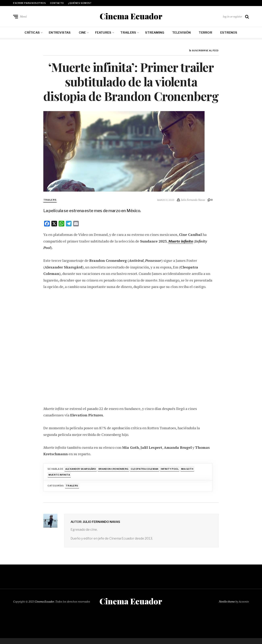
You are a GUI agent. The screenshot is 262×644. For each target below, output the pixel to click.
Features (103, 33)
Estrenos (229, 33)
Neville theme (227, 601)
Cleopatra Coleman (145, 469)
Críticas (32, 33)
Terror (205, 33)
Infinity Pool (170, 469)
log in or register (232, 16)
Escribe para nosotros (30, 3)
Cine (82, 33)
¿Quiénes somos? (80, 3)
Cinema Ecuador (131, 16)
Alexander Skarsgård (81, 469)
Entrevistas (60, 33)
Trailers (128, 33)
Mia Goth (187, 469)
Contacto (57, 3)
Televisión (181, 33)
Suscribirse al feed (204, 51)
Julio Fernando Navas (101, 522)
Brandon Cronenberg (113, 469)
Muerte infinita (181, 241)
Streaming (155, 33)
